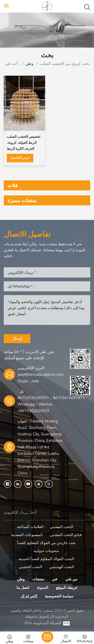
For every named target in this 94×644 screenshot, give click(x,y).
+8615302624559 (33, 411)
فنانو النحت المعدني (66, 535)
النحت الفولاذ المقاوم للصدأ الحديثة (46, 559)
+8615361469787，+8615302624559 (51, 398)
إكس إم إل (29, 596)
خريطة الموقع (67, 588)
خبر (55, 579)
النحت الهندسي (62, 567)
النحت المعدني (62, 527)
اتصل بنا (23, 588)
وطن (29, 63)
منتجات (38, 579)
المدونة (42, 588)
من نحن (71, 579)
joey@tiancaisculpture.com (40, 374)
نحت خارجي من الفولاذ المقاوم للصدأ (46, 543)
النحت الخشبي (30, 567)
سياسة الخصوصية (59, 596)
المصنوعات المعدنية (27, 535)
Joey (35, 381)
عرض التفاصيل (20, 158)
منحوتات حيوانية (46, 551)
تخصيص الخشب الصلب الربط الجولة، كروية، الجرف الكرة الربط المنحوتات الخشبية (24, 143)
